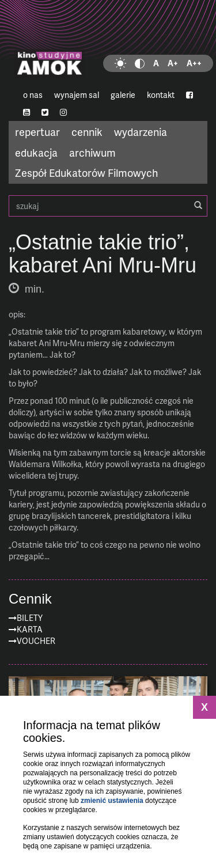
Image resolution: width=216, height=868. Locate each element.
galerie (123, 95)
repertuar (37, 132)
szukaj (108, 206)
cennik (87, 132)
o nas (33, 95)
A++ (194, 63)
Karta (30, 629)
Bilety (30, 618)
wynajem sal (77, 95)
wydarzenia (141, 132)
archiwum (92, 152)
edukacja (36, 152)
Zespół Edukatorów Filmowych (86, 173)
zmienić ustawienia (112, 801)
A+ (173, 63)
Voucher (36, 641)
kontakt (161, 95)
